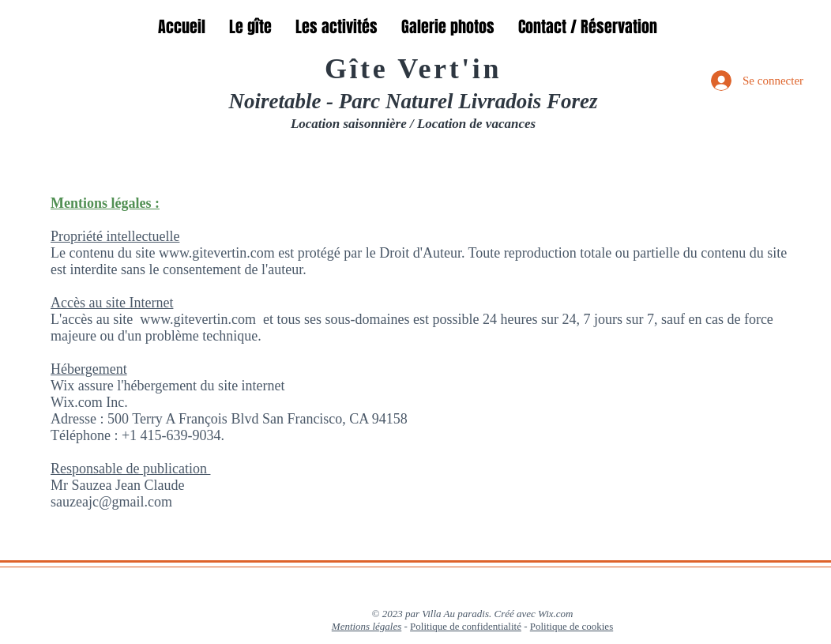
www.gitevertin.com (198, 319)
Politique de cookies (572, 626)
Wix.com (555, 614)
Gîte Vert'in (413, 69)
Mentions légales (367, 626)
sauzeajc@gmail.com (111, 502)
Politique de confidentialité (466, 626)
